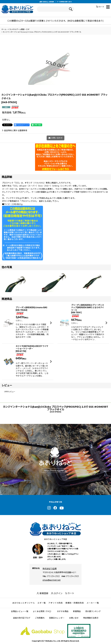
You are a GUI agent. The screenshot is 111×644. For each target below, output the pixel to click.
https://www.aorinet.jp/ (56, 471)
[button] (108, 7)
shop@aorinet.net (52, 580)
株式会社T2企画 (50, 569)
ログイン (58, 593)
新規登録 (44, 593)
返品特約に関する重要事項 (15, 130)
